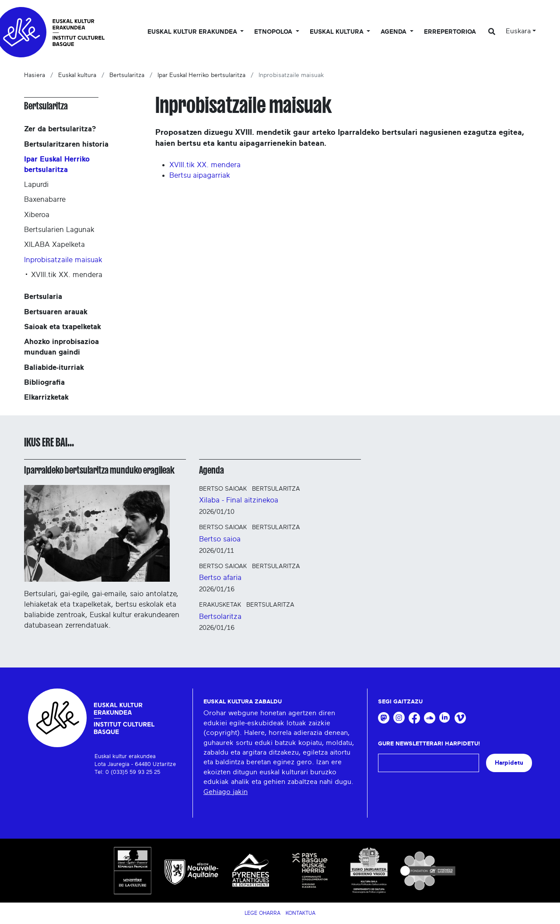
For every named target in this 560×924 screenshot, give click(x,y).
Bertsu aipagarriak (200, 175)
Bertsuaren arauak (56, 312)
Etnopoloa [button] (274, 32)
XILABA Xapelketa (54, 244)
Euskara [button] (518, 31)
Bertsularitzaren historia (66, 144)
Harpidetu (509, 763)
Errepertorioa (450, 32)
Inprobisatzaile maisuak (63, 260)
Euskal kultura (77, 75)
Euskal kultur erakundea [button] (193, 32)
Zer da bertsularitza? (60, 129)
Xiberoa (37, 215)
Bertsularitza (127, 75)
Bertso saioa (220, 539)
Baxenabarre (45, 199)
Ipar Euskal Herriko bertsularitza (201, 75)
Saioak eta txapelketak (63, 327)
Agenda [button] (394, 32)
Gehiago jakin (226, 792)
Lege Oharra (262, 913)
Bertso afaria (220, 578)
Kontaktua (301, 913)
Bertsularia (43, 297)
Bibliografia (44, 382)
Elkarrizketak (46, 397)
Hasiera (35, 75)
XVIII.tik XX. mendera (205, 165)
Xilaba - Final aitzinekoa (239, 500)
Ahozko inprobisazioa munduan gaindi (61, 347)
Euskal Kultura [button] (338, 32)
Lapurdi (36, 184)
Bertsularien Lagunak (59, 230)
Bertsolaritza (220, 617)
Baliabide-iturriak (54, 367)
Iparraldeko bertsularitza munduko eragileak (99, 470)
